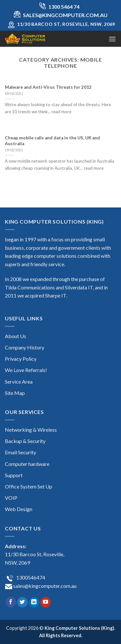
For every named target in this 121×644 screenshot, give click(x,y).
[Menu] (112, 39)
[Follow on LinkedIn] (34, 602)
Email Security (20, 452)
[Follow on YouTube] (46, 602)
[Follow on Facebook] (11, 602)
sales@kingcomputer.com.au (44, 586)
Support (14, 475)
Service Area (19, 382)
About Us (15, 336)
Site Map (15, 393)
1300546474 (30, 577)
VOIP (11, 498)
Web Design (19, 509)
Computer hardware (27, 464)
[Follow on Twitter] (22, 602)
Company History (25, 347)
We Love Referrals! (26, 370)
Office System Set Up (29, 486)
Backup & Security (25, 441)
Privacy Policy (21, 359)
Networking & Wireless (31, 430)
